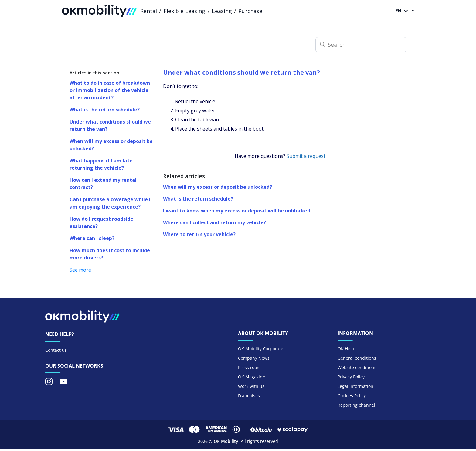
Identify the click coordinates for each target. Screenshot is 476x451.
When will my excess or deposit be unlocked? (111, 145)
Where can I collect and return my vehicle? (214, 222)
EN (403, 11)
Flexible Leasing (184, 11)
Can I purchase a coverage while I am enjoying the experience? (110, 203)
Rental (149, 11)
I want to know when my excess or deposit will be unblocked (237, 211)
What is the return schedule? (105, 110)
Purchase (250, 11)
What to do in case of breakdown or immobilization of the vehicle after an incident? (110, 90)
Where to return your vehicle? (199, 234)
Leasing (222, 11)
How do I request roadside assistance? (101, 222)
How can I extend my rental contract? (103, 184)
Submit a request (306, 156)
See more (80, 270)
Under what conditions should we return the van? (110, 125)
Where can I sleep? (92, 238)
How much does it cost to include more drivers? (110, 254)
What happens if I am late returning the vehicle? (101, 164)
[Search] (361, 45)
